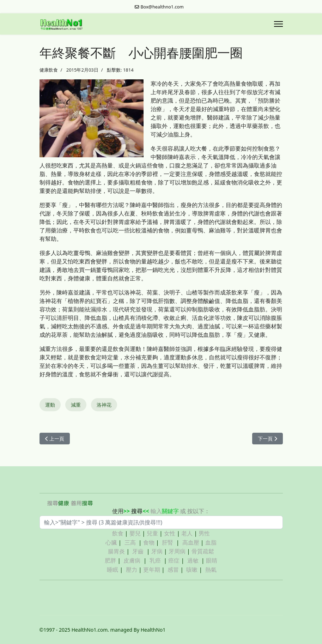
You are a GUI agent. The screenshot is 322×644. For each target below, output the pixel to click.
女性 (170, 533)
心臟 (111, 542)
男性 (204, 533)
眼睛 (212, 560)
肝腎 (168, 542)
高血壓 (191, 542)
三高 (130, 542)
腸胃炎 (116, 551)
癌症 (174, 560)
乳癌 (155, 560)
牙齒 (138, 551)
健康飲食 (49, 70)
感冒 (173, 570)
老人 (187, 533)
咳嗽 (192, 570)
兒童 (152, 533)
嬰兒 (135, 533)
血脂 (211, 542)
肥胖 (110, 560)
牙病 (157, 551)
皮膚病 (133, 560)
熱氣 (211, 570)
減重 (76, 405)
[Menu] (278, 24)
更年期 (152, 570)
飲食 (118, 533)
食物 (149, 542)
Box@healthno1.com (162, 7)
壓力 (132, 570)
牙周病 (177, 551)
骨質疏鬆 (203, 551)
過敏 (193, 560)
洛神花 (104, 405)
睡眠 (113, 570)
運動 (50, 405)
